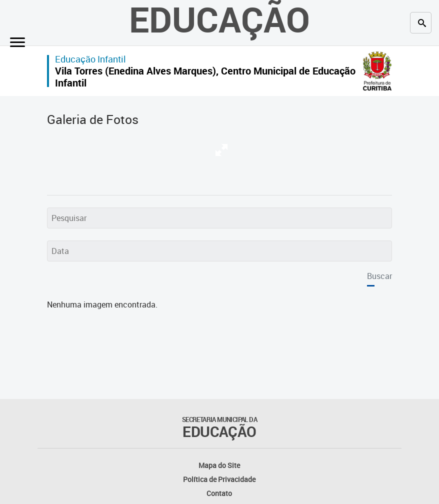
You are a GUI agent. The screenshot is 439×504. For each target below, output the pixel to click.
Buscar (379, 276)
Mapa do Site (219, 465)
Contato (219, 493)
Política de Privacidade (219, 479)
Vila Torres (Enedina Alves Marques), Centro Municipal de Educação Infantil (205, 77)
